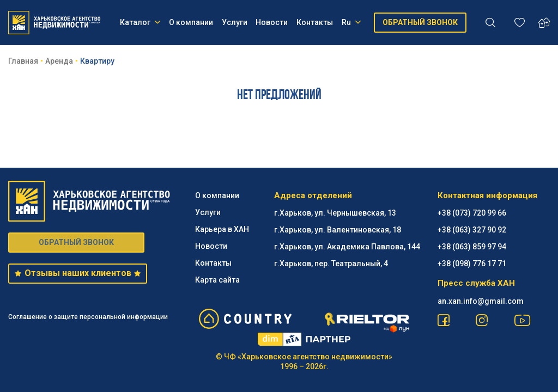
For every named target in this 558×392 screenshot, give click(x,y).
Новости (272, 22)
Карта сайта (217, 280)
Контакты (315, 22)
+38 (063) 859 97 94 (472, 247)
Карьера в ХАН (222, 229)
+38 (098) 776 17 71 (472, 264)
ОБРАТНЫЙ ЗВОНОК (420, 22)
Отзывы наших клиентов (78, 273)
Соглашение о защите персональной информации (88, 317)
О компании (191, 22)
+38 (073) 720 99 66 (472, 213)
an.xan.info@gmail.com (481, 301)
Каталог (140, 22)
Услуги (235, 22)
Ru (351, 22)
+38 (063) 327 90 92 (472, 230)
